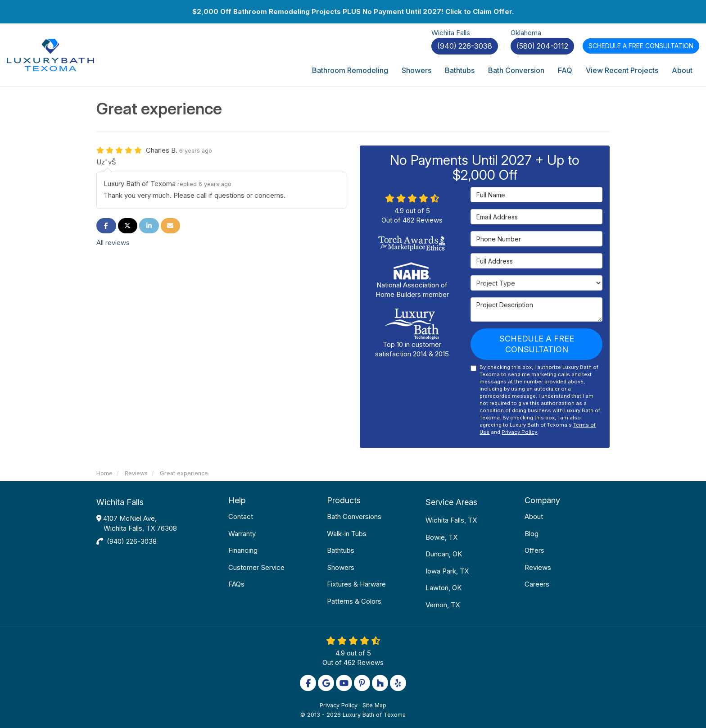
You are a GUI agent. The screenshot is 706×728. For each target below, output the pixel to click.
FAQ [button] (565, 70)
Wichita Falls (120, 502)
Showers (341, 567)
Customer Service (256, 567)
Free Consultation (641, 46)
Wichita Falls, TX (451, 520)
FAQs (236, 584)
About (534, 516)
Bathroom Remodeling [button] (350, 70)
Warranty (242, 534)
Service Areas (451, 502)
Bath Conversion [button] (516, 70)
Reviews (538, 567)
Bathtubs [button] (460, 70)
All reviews (113, 243)
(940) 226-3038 (132, 541)
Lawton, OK (444, 588)
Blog (532, 534)
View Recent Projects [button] (622, 70)
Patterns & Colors (354, 601)
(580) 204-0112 (542, 46)
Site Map (374, 705)
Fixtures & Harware (356, 584)
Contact (241, 516)
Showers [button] (416, 70)
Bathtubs (341, 550)
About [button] (682, 70)
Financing (243, 550)
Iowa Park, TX (447, 571)
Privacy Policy (519, 432)
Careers (537, 584)
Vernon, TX (443, 605)
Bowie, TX (441, 537)
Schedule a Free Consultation (537, 344)
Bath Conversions (354, 516)
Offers (534, 550)
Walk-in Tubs (347, 534)
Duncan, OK (444, 554)
